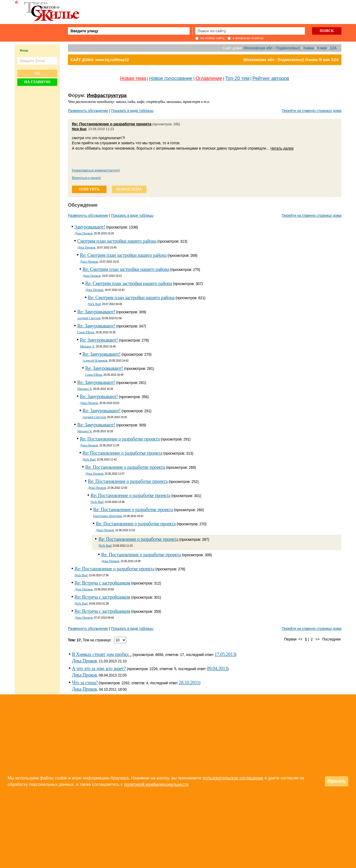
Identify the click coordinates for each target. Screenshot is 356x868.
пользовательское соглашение (233, 778)
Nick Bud (79, 129)
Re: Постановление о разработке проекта (112, 124)
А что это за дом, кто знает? (99, 669)
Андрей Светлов (89, 318)
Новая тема (133, 78)
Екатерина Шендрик (108, 516)
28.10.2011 (189, 683)
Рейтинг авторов (271, 78)
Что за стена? (85, 683)
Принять (337, 781)
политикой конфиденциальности (156, 784)
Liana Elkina (86, 332)
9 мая (322, 48)
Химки (309, 48)
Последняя (331, 639)
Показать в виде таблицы (132, 111)
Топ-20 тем (237, 78)
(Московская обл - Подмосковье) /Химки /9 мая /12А (291, 60)
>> (317, 639)
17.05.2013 (225, 654)
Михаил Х (87, 346)
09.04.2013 (217, 669)
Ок (37, 73)
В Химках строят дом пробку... (102, 654)
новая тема (129, 189)
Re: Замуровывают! (96, 312)
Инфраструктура (107, 95)
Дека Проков (84, 233)
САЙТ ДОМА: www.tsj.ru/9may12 (100, 60)
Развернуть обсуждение (88, 111)
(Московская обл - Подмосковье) (272, 48)
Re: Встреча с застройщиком (102, 583)
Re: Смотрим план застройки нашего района (123, 255)
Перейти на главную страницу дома (312, 111)
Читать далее (282, 148)
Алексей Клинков (95, 360)
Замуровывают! (90, 227)
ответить (89, 189)
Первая (290, 639)
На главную (37, 82)
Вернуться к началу (86, 178)
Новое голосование (171, 78)
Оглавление (209, 78)
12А (333, 48)
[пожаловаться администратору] (96, 170)
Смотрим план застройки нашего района (117, 241)
